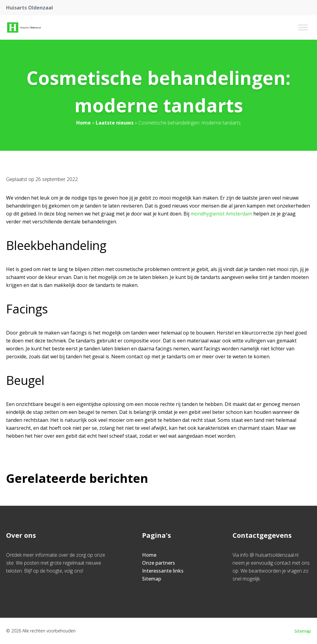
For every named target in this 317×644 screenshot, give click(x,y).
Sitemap (151, 579)
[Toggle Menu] (303, 27)
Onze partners (158, 563)
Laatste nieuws (115, 123)
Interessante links (163, 571)
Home (84, 123)
